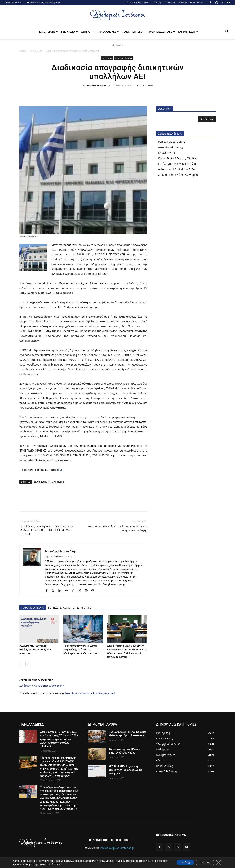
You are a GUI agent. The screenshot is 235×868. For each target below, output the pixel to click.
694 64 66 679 (15, 2)
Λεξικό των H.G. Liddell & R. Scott (178, 169)
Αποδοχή (178, 862)
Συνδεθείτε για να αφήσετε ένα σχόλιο (42, 686)
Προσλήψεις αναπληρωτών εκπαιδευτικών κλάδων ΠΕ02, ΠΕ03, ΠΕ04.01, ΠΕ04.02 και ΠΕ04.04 (46, 530)
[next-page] (28, 664)
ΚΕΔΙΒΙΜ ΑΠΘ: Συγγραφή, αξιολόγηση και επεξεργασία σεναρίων (35, 649)
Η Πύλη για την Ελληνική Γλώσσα (178, 164)
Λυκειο (87, 32)
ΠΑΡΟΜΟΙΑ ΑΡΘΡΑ (33, 608)
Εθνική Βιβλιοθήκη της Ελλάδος (177, 158)
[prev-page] (22, 664)
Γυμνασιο (69, 32)
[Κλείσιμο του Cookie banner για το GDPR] (218, 862)
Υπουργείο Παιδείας (124, 58)
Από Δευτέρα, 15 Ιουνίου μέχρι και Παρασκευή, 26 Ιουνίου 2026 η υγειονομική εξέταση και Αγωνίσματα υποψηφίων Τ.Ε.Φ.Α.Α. (59, 739)
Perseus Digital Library (172, 142)
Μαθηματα (48, 32)
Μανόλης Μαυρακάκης (99, 85)
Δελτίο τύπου (41, 482)
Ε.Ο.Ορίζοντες (167, 153)
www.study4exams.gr (171, 147)
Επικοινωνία (196, 2)
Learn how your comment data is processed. (90, 693)
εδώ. (59, 470)
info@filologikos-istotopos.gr (47, 2)
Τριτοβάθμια (57, 482)
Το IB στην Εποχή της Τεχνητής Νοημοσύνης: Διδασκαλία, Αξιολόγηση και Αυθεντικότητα (80, 649)
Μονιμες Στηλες (162, 32)
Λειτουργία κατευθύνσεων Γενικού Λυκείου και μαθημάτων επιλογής (118, 528)
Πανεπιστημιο (134, 32)
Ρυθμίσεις (69, 864)
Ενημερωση (188, 32)
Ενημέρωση (36, 51)
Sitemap (183, 2)
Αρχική (158, 2)
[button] (227, 32)
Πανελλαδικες (108, 32)
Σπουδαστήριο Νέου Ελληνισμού (178, 175)
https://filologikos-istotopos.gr (58, 557)
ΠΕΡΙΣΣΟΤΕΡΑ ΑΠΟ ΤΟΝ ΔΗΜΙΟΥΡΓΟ (70, 608)
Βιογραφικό (170, 2)
